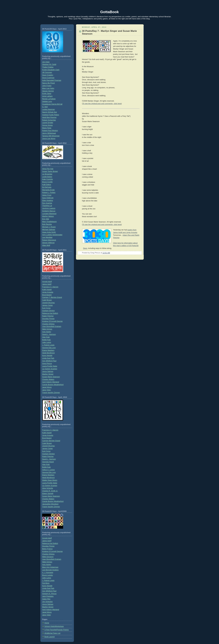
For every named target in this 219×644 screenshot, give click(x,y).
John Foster (47, 86)
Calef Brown (47, 300)
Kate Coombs (47, 179)
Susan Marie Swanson (51, 377)
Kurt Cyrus (46, 308)
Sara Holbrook (48, 198)
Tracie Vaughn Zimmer (51, 393)
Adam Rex (46, 599)
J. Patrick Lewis (48, 345)
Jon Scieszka (47, 602)
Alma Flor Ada (48, 169)
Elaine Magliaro (48, 350)
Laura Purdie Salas (50, 366)
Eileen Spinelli (48, 494)
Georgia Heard (48, 462)
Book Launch (50, 637)
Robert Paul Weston (50, 131)
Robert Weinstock (49, 240)
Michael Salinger (49, 230)
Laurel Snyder (48, 123)
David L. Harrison (49, 334)
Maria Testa (47, 128)
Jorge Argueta (48, 292)
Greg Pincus (47, 364)
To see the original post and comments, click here (102, 104)
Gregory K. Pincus (49, 594)
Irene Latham (47, 96)
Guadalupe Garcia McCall (52, 104)
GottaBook (110, 12)
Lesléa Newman (48, 109)
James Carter (47, 305)
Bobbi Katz (46, 340)
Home (47, 623)
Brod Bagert (47, 295)
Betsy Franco (47, 549)
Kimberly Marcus (49, 211)
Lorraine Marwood (49, 214)
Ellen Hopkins (48, 200)
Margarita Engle (48, 190)
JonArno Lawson (49, 208)
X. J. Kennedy (48, 573)
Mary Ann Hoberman (50, 567)
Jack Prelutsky (48, 596)
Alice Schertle (48, 488)
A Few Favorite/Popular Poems (57, 630)
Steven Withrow (48, 243)
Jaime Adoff (47, 284)
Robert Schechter (49, 120)
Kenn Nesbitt (47, 356)
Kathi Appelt (47, 290)
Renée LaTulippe (49, 99)
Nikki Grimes (47, 329)
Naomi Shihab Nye (50, 112)
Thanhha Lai (47, 206)
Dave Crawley (48, 75)
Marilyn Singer (48, 374)
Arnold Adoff (47, 282)
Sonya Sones (47, 125)
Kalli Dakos (47, 185)
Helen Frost (47, 195)
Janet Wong (47, 387)
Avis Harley (47, 332)
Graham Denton (48, 311)
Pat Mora (46, 583)
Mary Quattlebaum (49, 222)
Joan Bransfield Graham (52, 326)
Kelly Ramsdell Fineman (52, 80)
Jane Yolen (47, 390)
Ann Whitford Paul (49, 361)
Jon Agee (46, 62)
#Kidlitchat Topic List (52, 633)
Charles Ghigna (48, 324)
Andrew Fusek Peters (51, 115)
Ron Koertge (47, 203)
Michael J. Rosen (49, 227)
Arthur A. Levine (48, 470)
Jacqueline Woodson (50, 504)
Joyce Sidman (48, 371)
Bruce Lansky (47, 575)
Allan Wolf (46, 245)
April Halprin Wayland (51, 382)
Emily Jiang (47, 94)
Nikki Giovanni (48, 557)
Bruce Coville (47, 182)
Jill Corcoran (47, 72)
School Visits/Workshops (54, 626)
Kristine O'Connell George (52, 321)
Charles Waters (48, 379)
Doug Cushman (48, 78)
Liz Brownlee (47, 174)
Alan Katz (46, 337)
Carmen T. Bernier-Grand (52, 297)
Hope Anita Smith (49, 232)
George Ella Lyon (49, 348)
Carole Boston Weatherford (53, 385)
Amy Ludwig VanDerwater (52, 235)
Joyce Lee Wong (49, 139)
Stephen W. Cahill (49, 64)
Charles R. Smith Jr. (50, 491)
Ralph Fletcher (48, 316)
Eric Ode (46, 219)
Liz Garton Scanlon (50, 369)
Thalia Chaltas (48, 67)
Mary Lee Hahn (48, 88)
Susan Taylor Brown (50, 171)
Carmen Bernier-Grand (51, 441)
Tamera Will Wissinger (51, 136)
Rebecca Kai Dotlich (50, 313)
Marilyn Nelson (48, 216)
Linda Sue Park (48, 358)
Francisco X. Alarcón (50, 287)
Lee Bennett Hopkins (50, 570)
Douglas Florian (48, 319)
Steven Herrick (48, 91)
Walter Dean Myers (50, 480)
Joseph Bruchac (48, 303)
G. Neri (45, 107)
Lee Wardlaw (47, 237)
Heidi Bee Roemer (49, 117)
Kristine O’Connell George (52, 551)
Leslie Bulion (47, 177)
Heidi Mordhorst (48, 353)
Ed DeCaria (47, 187)
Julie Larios (47, 342)
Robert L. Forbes (49, 193)
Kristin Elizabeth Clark (51, 70)
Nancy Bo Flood (48, 83)
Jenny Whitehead (49, 133)
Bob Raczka (47, 224)
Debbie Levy (47, 102)
